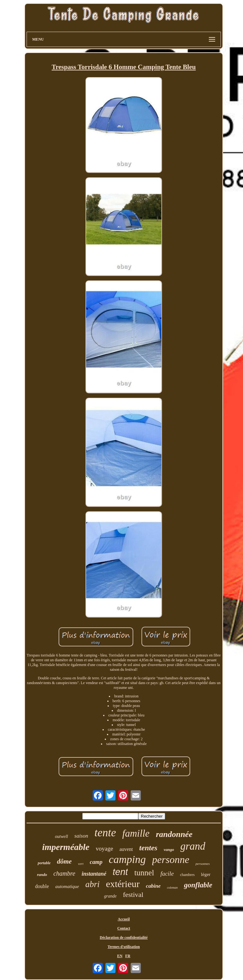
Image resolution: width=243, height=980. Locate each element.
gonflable (198, 885)
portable (44, 863)
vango (169, 849)
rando (42, 875)
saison (81, 836)
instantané (94, 874)
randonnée (174, 834)
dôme (64, 861)
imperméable (66, 847)
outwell (62, 836)
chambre (64, 873)
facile (167, 874)
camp (96, 862)
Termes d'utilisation (124, 947)
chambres (187, 875)
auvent (126, 849)
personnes (203, 864)
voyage (105, 849)
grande (110, 896)
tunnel (144, 873)
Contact (124, 928)
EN (120, 956)
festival (133, 895)
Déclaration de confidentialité (124, 938)
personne (171, 859)
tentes (148, 848)
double (42, 886)
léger (206, 874)
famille (136, 833)
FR (128, 956)
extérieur (123, 884)
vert (81, 864)
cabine (153, 886)
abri (93, 884)
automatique (67, 886)
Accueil (124, 919)
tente (105, 833)
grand (193, 846)
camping (127, 859)
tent (120, 872)
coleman (172, 888)
